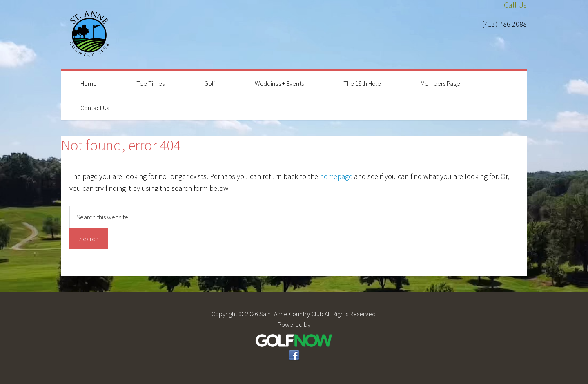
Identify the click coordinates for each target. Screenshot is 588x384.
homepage (336, 176)
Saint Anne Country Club (90, 35)
